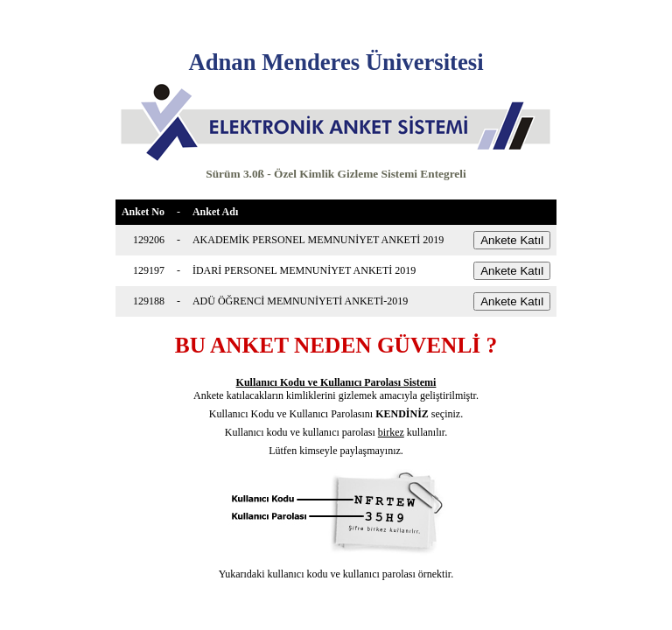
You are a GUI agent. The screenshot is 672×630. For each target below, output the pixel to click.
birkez (391, 432)
